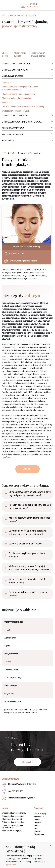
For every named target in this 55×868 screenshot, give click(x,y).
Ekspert (37, 822)
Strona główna (5, 54)
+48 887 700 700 (16, 253)
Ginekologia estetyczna (13, 128)
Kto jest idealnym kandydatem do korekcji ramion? (30, 519)
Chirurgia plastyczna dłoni (15, 116)
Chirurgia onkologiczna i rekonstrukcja (12, 826)
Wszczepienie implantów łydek (16, 111)
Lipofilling (6, 457)
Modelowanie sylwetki (20, 54)
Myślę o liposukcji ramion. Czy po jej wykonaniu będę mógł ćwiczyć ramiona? (29, 568)
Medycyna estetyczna (12, 134)
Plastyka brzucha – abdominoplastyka (19, 94)
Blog (36, 828)
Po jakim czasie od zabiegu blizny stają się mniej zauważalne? (30, 507)
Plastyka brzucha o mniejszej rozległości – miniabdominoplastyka (21, 88)
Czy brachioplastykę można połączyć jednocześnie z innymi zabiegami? (27, 532)
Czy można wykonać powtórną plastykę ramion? (28, 594)
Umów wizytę (40, 813)
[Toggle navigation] (50, 6)
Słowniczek (39, 834)
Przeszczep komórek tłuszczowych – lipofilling (23, 107)
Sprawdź (28, 762)
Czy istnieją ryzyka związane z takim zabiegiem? (27, 555)
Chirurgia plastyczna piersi (15, 70)
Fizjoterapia (8, 141)
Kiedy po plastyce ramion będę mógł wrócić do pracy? (27, 581)
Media (37, 825)
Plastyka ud (7, 102)
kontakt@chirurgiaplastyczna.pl (23, 261)
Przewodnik (39, 816)
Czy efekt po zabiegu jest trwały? (25, 544)
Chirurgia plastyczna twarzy (16, 64)
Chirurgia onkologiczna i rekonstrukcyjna (22, 122)
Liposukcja (7, 83)
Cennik (37, 819)
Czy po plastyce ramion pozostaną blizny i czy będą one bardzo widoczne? (30, 494)
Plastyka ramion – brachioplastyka (17, 98)
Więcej (28, 469)
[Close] (50, 846)
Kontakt (37, 831)
